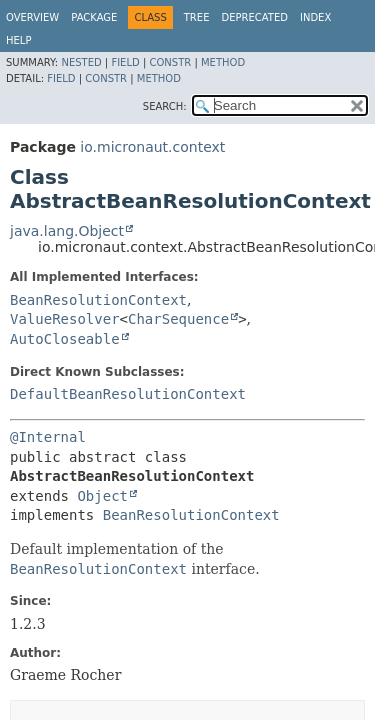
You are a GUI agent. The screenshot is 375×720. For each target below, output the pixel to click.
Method (223, 62)
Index (315, 17)
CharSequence (178, 319)
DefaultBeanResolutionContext (128, 394)
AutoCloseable (65, 339)
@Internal (48, 437)
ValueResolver (65, 319)
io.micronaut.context (152, 147)
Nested (81, 62)
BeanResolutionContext (98, 300)
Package (94, 17)
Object (102, 496)
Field (125, 62)
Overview (32, 17)
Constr (170, 62)
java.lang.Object (67, 231)
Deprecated (254, 17)
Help (18, 40)
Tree (197, 17)
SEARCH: (165, 106)
